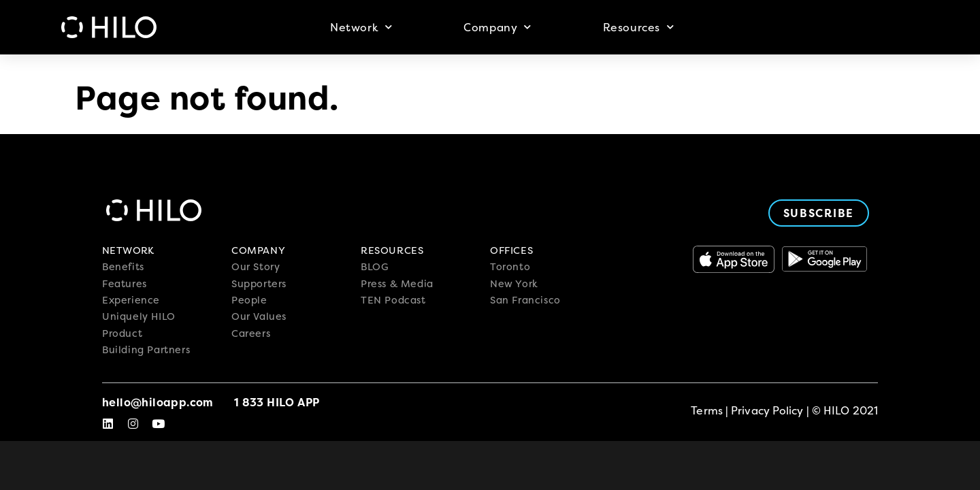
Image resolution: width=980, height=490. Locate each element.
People (249, 300)
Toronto (510, 267)
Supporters (259, 284)
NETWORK (128, 250)
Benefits (123, 267)
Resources (639, 27)
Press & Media (397, 284)
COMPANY (258, 250)
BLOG (375, 267)
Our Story (256, 267)
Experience (131, 300)
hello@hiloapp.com (158, 402)
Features (125, 284)
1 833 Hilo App (277, 402)
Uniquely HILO (139, 316)
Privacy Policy (767, 410)
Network (361, 27)
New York (514, 284)
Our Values (259, 316)
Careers (251, 333)
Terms (707, 410)
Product (122, 333)
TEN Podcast (393, 300)
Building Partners (146, 350)
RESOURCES (392, 250)
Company (497, 27)
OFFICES (511, 250)
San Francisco (525, 300)
